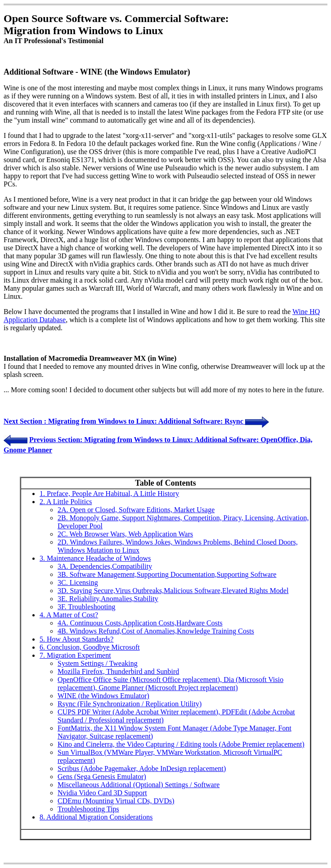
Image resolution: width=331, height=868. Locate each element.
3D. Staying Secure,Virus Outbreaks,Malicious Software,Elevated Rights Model (173, 591)
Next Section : (26, 421)
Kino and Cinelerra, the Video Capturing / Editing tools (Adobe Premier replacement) (181, 744)
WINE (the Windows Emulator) (103, 696)
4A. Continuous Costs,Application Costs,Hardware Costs (140, 623)
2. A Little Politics (66, 502)
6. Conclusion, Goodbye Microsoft (90, 647)
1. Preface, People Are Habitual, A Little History (109, 494)
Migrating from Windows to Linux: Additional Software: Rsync (147, 421)
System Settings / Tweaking (98, 663)
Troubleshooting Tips (88, 809)
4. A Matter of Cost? (69, 615)
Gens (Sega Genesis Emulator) (102, 777)
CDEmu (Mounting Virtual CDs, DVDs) (116, 801)
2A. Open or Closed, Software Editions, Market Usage (136, 510)
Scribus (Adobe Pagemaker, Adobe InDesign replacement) (142, 768)
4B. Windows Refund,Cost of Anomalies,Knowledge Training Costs (156, 631)
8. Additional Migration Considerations (96, 817)
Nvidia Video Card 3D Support (102, 793)
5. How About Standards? (76, 639)
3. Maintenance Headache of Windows (95, 558)
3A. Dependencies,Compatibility (105, 566)
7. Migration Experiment (75, 655)
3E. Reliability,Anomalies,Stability (108, 599)
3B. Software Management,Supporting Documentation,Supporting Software (167, 574)
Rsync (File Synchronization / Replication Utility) (130, 704)
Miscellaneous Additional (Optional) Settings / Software (139, 785)
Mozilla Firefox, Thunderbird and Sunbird (118, 671)
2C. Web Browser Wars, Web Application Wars (125, 534)
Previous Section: (57, 440)
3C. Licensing (78, 582)
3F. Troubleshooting (87, 607)
